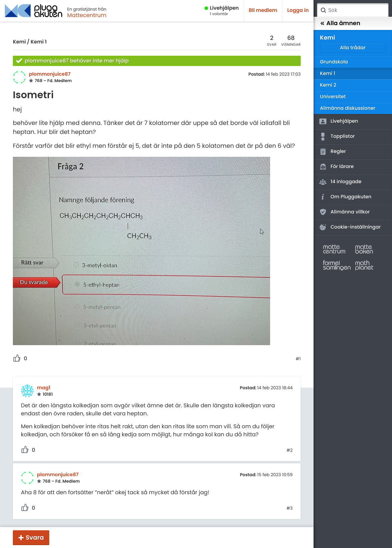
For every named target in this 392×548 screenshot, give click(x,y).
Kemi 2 (328, 85)
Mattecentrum (87, 15)
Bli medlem (263, 10)
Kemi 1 (39, 42)
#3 (290, 508)
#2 (290, 450)
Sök (323, 10)
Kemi (19, 42)
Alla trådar (353, 48)
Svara (35, 538)
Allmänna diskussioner (348, 108)
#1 (298, 359)
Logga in (298, 10)
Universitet (333, 97)
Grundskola (334, 62)
